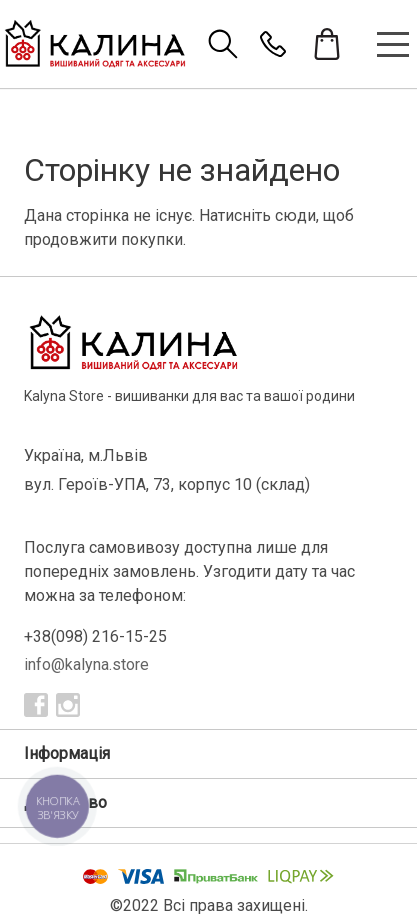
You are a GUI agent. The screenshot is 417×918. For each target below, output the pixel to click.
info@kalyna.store (86, 664)
